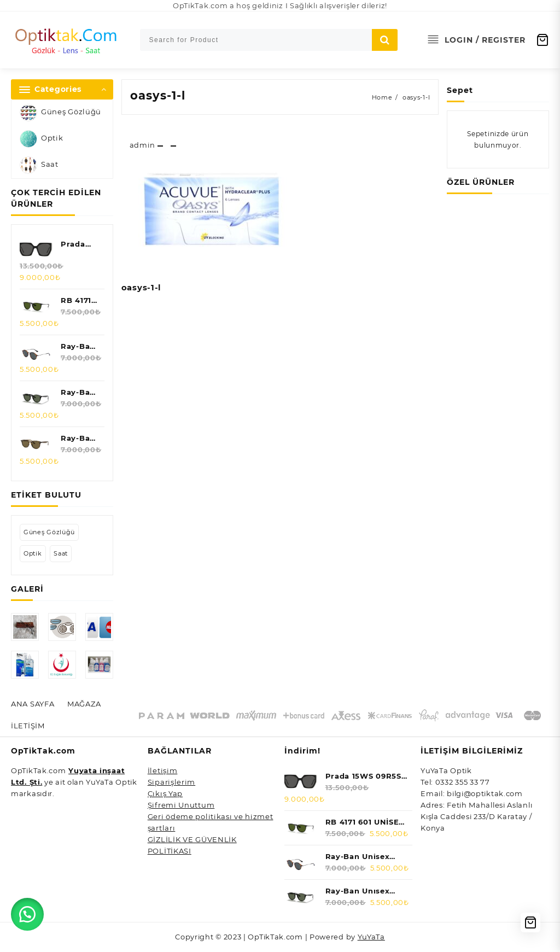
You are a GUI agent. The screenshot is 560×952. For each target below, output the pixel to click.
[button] (27, 914)
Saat (39, 165)
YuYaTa (372, 937)
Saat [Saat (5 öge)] (61, 553)
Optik (42, 139)
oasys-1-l (158, 95)
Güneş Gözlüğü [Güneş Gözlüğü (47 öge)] (49, 532)
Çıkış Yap (165, 794)
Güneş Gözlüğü (60, 113)
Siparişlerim (171, 782)
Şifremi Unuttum (181, 805)
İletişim (163, 771)
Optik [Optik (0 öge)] (33, 553)
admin (143, 145)
